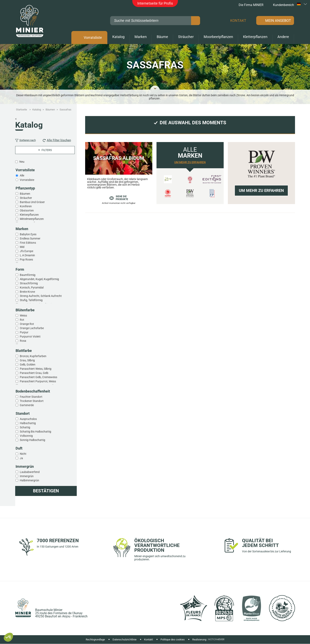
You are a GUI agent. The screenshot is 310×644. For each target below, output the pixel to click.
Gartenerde (27, 405)
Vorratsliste (93, 38)
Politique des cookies (173, 639)
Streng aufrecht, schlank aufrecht (41, 296)
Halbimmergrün (29, 480)
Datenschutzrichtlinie (125, 639)
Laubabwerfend (30, 472)
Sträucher (26, 198)
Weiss (23, 315)
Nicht (23, 454)
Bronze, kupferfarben (33, 356)
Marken (141, 37)
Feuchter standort (31, 397)
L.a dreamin (27, 255)
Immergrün (27, 476)
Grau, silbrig (27, 360)
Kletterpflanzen (29, 215)
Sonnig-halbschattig (32, 440)
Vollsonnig (26, 436)
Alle (22, 175)
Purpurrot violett (30, 337)
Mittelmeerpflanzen (32, 219)
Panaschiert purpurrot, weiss (38, 381)
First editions (28, 243)
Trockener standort (32, 401)
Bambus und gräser (32, 202)
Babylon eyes (28, 234)
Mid (22, 247)
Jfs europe (26, 251)
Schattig (25, 427)
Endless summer (30, 238)
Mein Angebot (278, 21)
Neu (22, 162)
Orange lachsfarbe (32, 328)
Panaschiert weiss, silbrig (36, 369)
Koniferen (26, 206)
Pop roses (26, 259)
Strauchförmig (29, 283)
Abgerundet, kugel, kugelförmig (39, 279)
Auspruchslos (28, 419)
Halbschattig (28, 423)
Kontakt (238, 21)
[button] (8, 637)
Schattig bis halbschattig (35, 432)
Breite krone (27, 292)
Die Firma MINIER (249, 5)
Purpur (24, 332)
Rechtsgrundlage (95, 639)
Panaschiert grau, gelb (34, 373)
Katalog (118, 37)
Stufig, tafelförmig (31, 300)
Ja (21, 458)
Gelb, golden (28, 365)
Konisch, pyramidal (32, 287)
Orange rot (27, 324)
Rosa (23, 341)
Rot (22, 320)
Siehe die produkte (119, 198)
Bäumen (25, 194)
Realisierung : (200, 639)
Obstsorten (27, 210)
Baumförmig (28, 275)
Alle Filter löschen (57, 140)
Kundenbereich (281, 5)
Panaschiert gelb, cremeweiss (38, 377)
